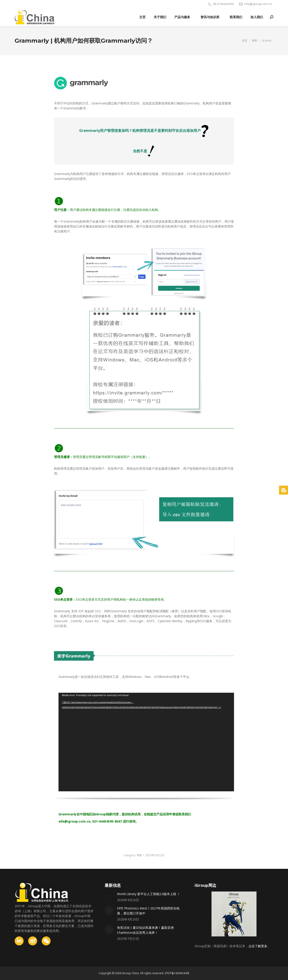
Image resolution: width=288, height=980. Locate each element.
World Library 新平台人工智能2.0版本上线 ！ (149, 894)
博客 (139, 855)
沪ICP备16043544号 (177, 973)
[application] (146, 742)
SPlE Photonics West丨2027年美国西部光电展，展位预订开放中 (148, 911)
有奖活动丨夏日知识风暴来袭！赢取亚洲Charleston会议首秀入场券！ (145, 930)
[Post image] (109, 896)
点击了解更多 (258, 946)
